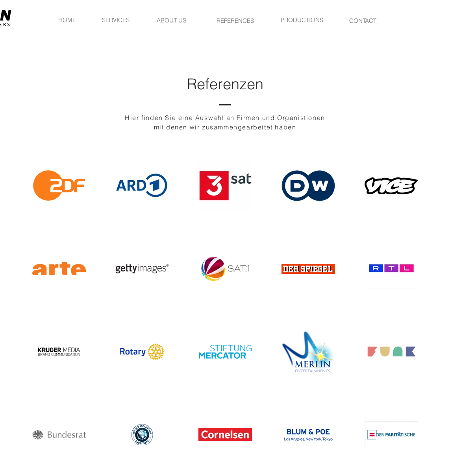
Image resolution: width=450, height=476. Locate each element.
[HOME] (67, 20)
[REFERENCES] (235, 20)
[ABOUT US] (172, 20)
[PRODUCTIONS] (302, 20)
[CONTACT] (363, 20)
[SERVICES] (116, 20)
